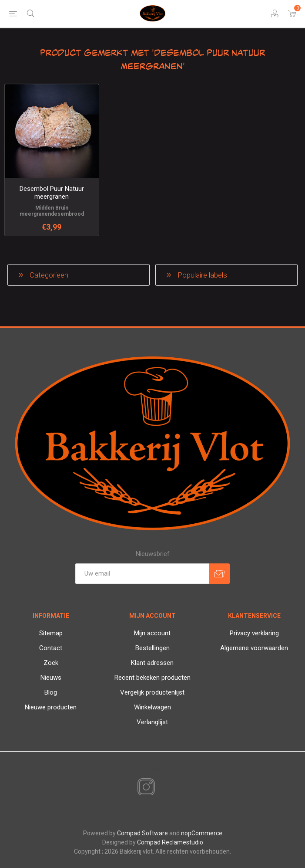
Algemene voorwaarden (254, 648)
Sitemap (51, 633)
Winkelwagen (152, 707)
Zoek (51, 663)
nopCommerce (202, 833)
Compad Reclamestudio (170, 842)
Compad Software (142, 833)
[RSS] (161, 788)
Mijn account (152, 633)
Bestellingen (152, 648)
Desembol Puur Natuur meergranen (52, 193)
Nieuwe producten (51, 707)
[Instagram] (144, 787)
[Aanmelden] (142, 574)
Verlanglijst (152, 722)
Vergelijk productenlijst (152, 692)
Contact (51, 648)
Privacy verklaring (254, 633)
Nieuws (51, 678)
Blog (51, 692)
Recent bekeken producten (152, 678)
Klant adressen (152, 663)
